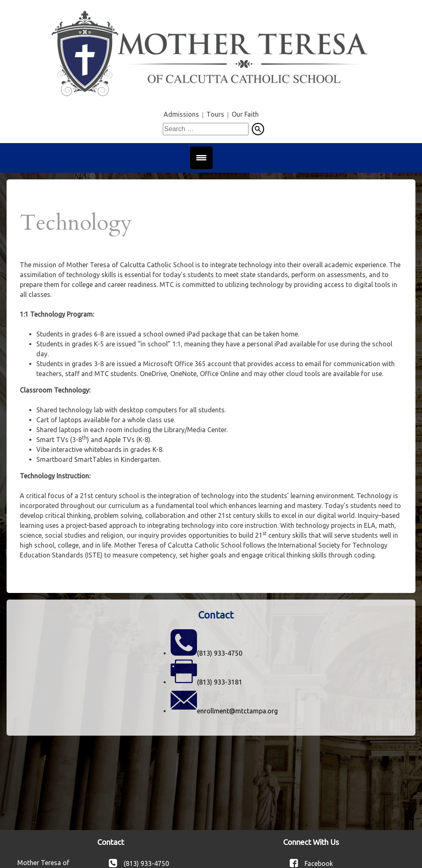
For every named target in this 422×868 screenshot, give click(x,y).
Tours (215, 114)
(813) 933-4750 (220, 653)
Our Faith (245, 114)
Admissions (181, 114)
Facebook (319, 863)
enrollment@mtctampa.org (237, 711)
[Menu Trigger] (201, 158)
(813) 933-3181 (220, 682)
